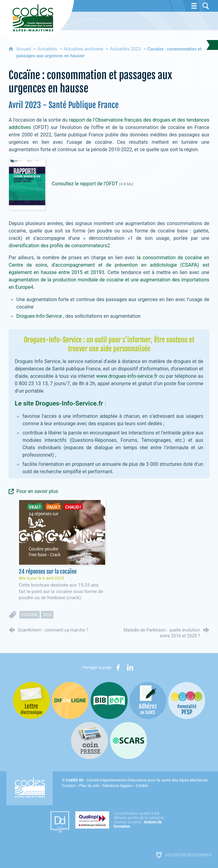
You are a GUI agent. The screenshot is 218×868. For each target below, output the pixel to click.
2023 (47, 615)
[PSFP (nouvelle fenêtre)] (187, 700)
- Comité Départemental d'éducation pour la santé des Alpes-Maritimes (137, 780)
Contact (69, 786)
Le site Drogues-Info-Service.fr (59, 403)
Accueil (24, 49)
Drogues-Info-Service (39, 316)
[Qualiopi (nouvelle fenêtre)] (121, 820)
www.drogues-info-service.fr (126, 376)
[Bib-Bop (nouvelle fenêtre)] (109, 700)
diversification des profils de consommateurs (58, 246)
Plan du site (89, 786)
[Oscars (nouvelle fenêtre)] (129, 741)
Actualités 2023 (125, 49)
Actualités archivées (83, 49)
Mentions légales (118, 786)
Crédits (142, 786)
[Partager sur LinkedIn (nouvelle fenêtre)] (130, 668)
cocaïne (30, 615)
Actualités (47, 49)
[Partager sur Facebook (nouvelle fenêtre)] (118, 668)
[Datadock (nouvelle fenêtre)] (60, 822)
